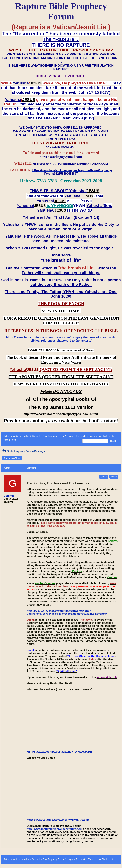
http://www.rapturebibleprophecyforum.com (55, 829)
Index (26, 436)
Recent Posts (10, 440)
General (36, 436)
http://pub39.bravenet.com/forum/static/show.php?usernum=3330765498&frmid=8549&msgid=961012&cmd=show (67, 612)
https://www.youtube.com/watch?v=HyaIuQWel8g (58, 820)
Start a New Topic (12, 458)
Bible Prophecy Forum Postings (58, 436)
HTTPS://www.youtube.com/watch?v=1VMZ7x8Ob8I (59, 752)
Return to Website (12, 436)
